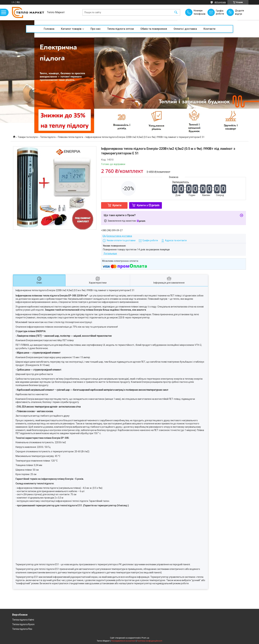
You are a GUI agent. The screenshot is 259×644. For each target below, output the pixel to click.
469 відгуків (220, 2)
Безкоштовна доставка (119, 236)
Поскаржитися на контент (123, 641)
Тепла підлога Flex (22, 629)
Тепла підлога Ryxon (23, 624)
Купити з (148, 205)
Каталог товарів (71, 29)
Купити (117, 205)
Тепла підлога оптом (120, 29)
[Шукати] (176, 12)
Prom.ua (145, 638)
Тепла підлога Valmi (23, 620)
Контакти (209, 29)
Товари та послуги (28, 137)
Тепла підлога (48, 137)
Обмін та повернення (154, 29)
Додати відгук (240, 12)
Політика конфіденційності (150, 641)
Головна (49, 29)
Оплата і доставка (185, 29)
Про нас (96, 29)
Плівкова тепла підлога (70, 137)
